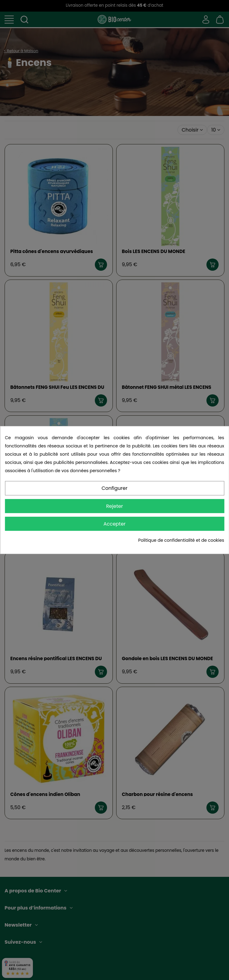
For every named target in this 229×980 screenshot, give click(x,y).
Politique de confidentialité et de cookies (181, 540)
